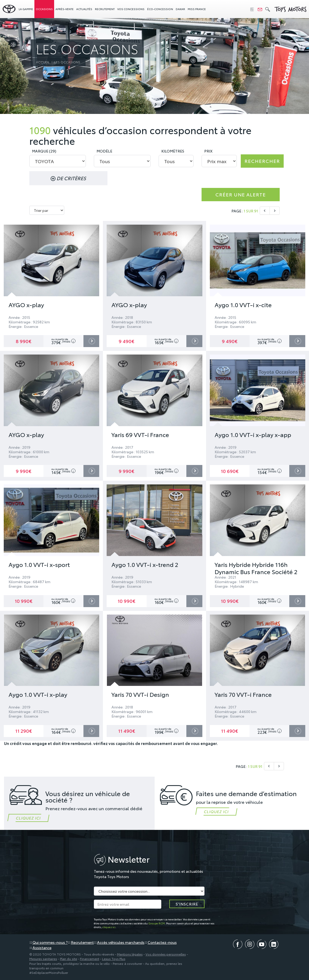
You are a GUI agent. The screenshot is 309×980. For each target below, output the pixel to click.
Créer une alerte (241, 194)
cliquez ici (109, 927)
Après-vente (65, 9)
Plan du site (69, 959)
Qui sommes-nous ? (50, 942)
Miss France (197, 9)
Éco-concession (160, 9)
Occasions (44, 9)
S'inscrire (187, 904)
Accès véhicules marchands (121, 942)
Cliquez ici (28, 818)
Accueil (43, 62)
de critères (68, 178)
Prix (208, 151)
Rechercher (262, 161)
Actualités (84, 9)
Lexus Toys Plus (114, 959)
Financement (90, 959)
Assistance (42, 948)
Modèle (104, 151)
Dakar (180, 9)
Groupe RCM (156, 923)
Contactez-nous (162, 942)
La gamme (26, 9)
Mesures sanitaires (43, 959)
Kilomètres (173, 151)
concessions (131, 9)
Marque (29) (44, 151)
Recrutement (105, 9)
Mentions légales (130, 954)
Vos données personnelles (166, 954)
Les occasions (67, 62)
